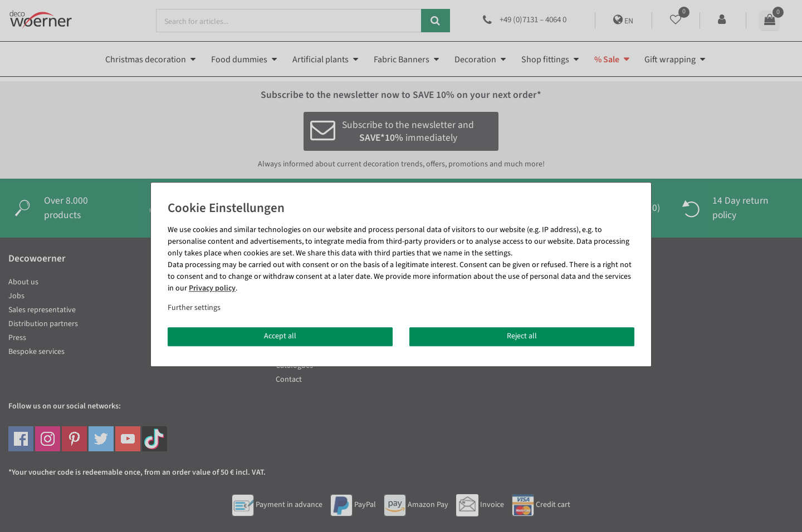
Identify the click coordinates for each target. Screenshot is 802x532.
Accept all (280, 336)
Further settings (194, 308)
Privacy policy (212, 288)
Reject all (522, 336)
